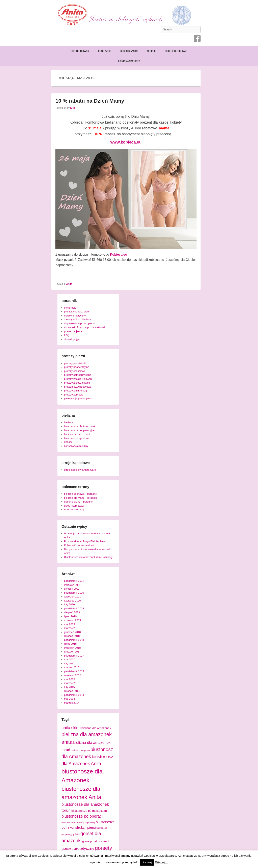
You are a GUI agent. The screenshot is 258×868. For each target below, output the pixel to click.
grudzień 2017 (72, 652)
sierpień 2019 (72, 612)
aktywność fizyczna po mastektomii (84, 327)
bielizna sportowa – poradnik (81, 494)
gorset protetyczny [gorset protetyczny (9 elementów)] (78, 848)
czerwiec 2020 (72, 601)
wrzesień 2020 (73, 597)
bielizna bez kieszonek (77, 434)
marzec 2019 (72, 628)
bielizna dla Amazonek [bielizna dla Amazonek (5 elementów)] (96, 728)
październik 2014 (74, 695)
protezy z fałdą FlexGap (78, 379)
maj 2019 (69, 624)
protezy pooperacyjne (77, 367)
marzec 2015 (72, 683)
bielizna (69, 422)
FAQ (67, 335)
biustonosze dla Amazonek (80, 426)
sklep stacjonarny (129, 61)
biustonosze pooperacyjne (79, 430)
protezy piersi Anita (75, 363)
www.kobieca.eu (126, 142)
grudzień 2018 (72, 632)
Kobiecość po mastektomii (79, 545)
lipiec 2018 (70, 644)
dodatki (68, 442)
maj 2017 (69, 659)
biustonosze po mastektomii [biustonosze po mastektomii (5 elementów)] (90, 811)
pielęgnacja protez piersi (78, 398)
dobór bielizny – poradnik (79, 502)
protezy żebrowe (74, 395)
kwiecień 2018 (72, 648)
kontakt (151, 51)
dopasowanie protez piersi (79, 323)
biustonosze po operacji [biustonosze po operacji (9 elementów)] (83, 816)
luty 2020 (69, 604)
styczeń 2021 (72, 589)
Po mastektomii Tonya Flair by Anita (85, 541)
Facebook (197, 39)
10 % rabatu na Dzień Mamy (90, 101)
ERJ (72, 108)
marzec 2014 (72, 703)
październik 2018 (74, 640)
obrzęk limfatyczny (75, 316)
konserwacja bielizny (76, 446)
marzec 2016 (72, 667)
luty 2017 (69, 663)
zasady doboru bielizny (77, 319)
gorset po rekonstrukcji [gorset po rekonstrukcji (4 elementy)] (95, 841)
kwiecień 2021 (72, 585)
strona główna (80, 51)
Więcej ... (162, 862)
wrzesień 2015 (73, 675)
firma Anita (105, 51)
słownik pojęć (72, 339)
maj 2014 (69, 699)
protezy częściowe (75, 371)
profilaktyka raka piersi (77, 312)
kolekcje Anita (129, 51)
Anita (69, 284)
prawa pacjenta (73, 331)
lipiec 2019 (70, 616)
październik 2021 (74, 581)
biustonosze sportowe (77, 438)
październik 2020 (74, 593)
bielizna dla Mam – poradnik (80, 498)
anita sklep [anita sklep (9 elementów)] (71, 728)
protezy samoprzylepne (78, 375)
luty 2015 (69, 687)
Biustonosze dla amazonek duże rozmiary (88, 557)
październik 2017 (74, 656)
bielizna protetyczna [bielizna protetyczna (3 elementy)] (80, 750)
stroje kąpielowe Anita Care (80, 470)
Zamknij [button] (147, 862)
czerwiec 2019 (72, 620)
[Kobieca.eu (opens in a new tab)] (118, 254)
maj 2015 (69, 679)
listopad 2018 (72, 636)
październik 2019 (74, 608)
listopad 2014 (72, 691)
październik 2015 (74, 671)
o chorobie (70, 308)
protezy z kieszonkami (77, 383)
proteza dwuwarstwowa (78, 387)
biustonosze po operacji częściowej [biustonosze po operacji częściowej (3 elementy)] (78, 822)
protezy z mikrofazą (75, 391)
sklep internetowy (176, 51)
